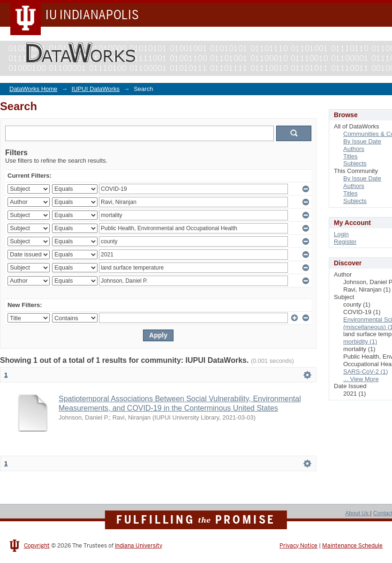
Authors (354, 149)
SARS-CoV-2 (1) (366, 372)
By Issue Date (362, 141)
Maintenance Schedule (352, 546)
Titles (351, 156)
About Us (358, 513)
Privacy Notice (298, 546)
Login (341, 234)
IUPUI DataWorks (96, 89)
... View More (361, 379)
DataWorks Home (33, 89)
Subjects (355, 163)
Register (345, 242)
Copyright (37, 546)
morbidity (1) (360, 342)
